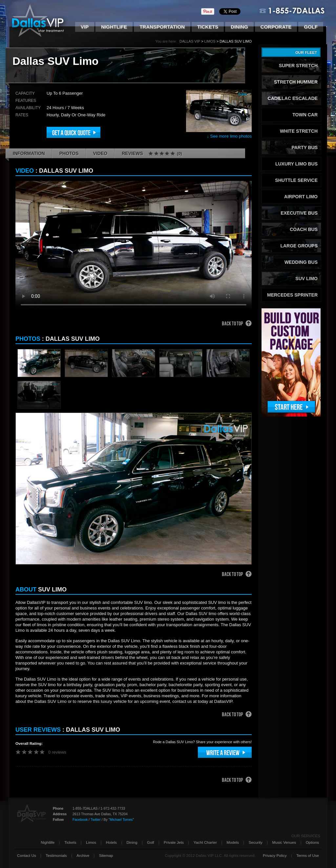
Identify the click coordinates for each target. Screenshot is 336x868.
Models (233, 842)
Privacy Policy (275, 855)
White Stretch (299, 131)
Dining (239, 27)
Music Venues (284, 842)
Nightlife (114, 27)
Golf (311, 27)
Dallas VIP (190, 41)
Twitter (96, 820)
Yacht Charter (205, 842)
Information (29, 153)
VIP (85, 27)
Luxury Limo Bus (296, 164)
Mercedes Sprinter (292, 295)
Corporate (276, 27)
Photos (69, 153)
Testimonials (56, 855)
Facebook (80, 820)
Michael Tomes (121, 820)
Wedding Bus (301, 262)
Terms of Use (308, 855)
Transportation (162, 27)
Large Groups (299, 246)
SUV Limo (306, 279)
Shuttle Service (296, 180)
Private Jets (174, 842)
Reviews (152, 154)
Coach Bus (304, 229)
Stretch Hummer (296, 82)
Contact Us (27, 855)
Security (256, 842)
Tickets (208, 27)
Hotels (111, 842)
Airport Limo (301, 197)
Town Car (305, 115)
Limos (210, 41)
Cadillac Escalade (293, 98)
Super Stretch (298, 66)
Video (100, 153)
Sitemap (106, 855)
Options (312, 842)
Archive (83, 855)
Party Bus (304, 147)
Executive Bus (299, 213)
